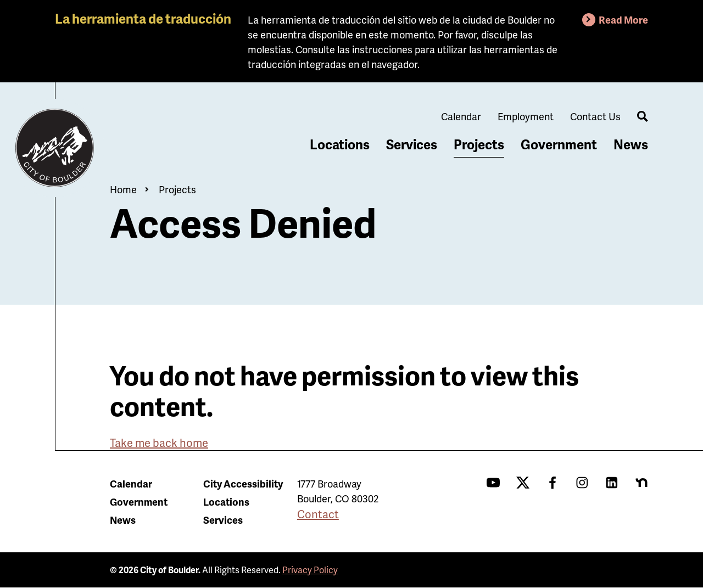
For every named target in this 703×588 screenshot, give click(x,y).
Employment (526, 116)
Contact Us (595, 116)
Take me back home (159, 443)
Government (559, 144)
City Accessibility (243, 483)
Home (123, 189)
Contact (318, 514)
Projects (479, 144)
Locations (340, 144)
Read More (623, 19)
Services (412, 144)
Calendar (461, 116)
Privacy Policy (310, 570)
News (631, 144)
